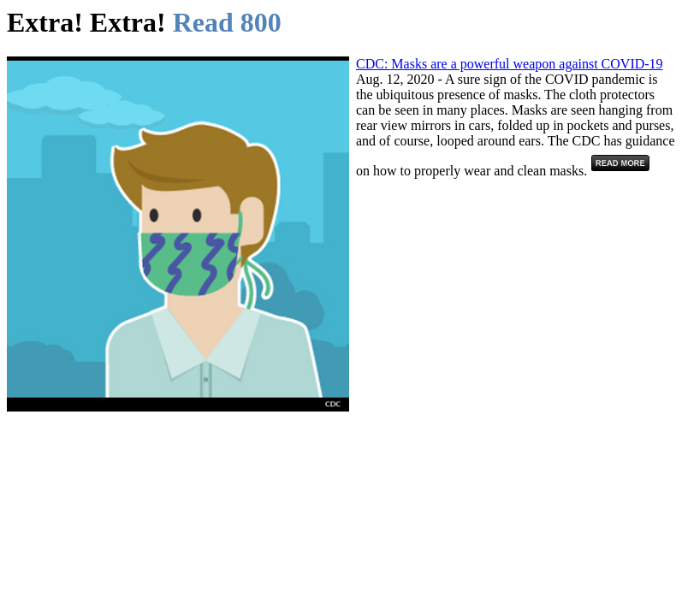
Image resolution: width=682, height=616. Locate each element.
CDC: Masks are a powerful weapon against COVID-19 (510, 64)
